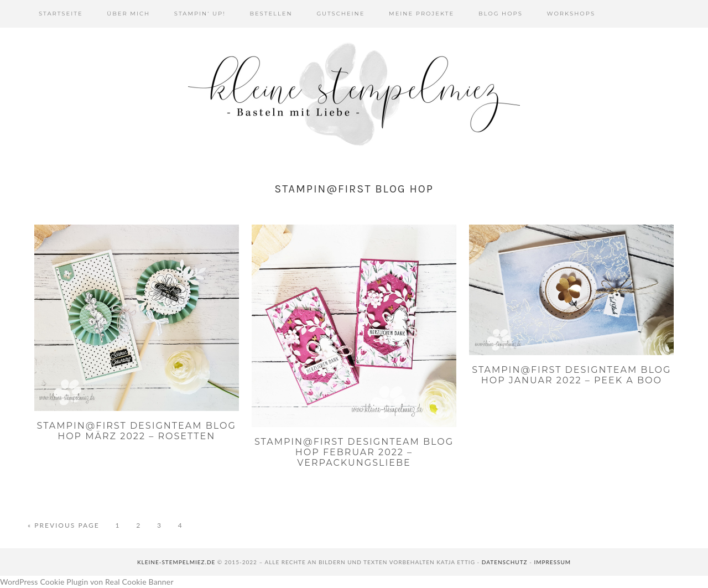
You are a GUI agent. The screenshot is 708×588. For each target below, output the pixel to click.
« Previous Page (64, 525)
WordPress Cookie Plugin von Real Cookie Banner (87, 582)
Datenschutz (505, 562)
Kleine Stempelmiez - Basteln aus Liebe (354, 94)
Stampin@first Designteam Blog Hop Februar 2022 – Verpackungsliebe (354, 452)
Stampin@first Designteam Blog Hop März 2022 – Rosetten (137, 431)
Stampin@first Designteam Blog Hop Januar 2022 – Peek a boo (571, 375)
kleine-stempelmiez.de (176, 562)
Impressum (552, 562)
